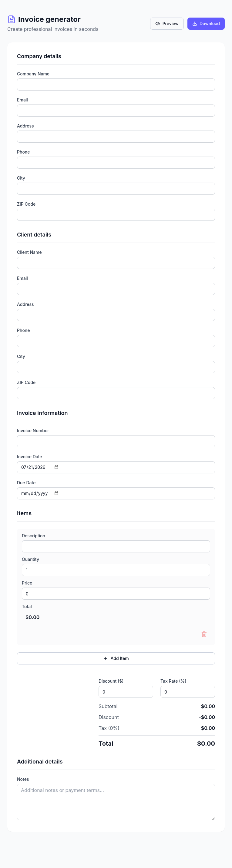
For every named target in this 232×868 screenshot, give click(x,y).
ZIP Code (26, 204)
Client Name (29, 252)
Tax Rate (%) (173, 681)
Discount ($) (111, 681)
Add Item (116, 658)
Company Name (33, 74)
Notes (23, 779)
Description (34, 536)
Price (27, 583)
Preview (167, 23)
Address (25, 126)
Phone (24, 152)
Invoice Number (33, 431)
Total (27, 607)
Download (206, 23)
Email (22, 100)
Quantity (30, 559)
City (21, 178)
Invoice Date (30, 457)
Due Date (26, 483)
